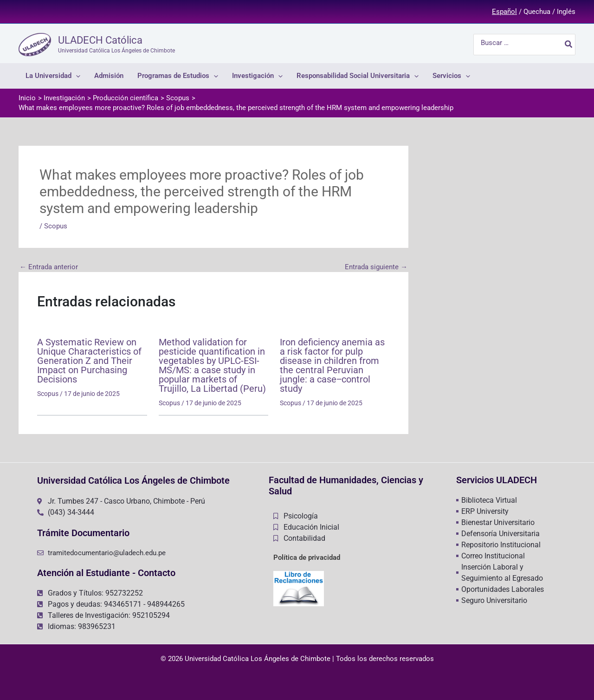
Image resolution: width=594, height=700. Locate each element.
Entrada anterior (49, 267)
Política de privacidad (307, 557)
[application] (76, 76)
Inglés (566, 12)
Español (504, 12)
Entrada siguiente (376, 267)
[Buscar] (569, 45)
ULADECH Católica (100, 40)
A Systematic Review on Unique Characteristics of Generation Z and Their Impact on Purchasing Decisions (89, 361)
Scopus (56, 226)
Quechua (537, 12)
